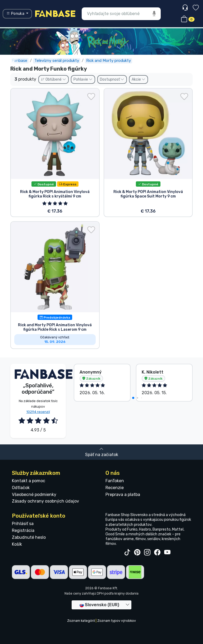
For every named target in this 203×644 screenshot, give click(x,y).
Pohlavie (83, 79)
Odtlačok (21, 488)
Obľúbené (54, 79)
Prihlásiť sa (23, 524)
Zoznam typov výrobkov (117, 621)
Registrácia (23, 530)
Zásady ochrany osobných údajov (45, 501)
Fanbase (19, 61)
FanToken (115, 481)
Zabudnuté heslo (29, 537)
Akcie (139, 79)
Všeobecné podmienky (34, 494)
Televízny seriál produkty (57, 61)
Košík (17, 544)
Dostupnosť (112, 79)
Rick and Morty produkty (109, 61)
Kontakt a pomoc (29, 481)
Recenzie (115, 488)
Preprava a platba (123, 494)
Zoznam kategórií (81, 621)
